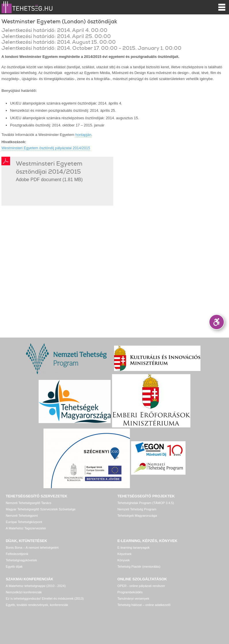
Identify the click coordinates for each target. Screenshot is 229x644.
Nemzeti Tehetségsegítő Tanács (29, 503)
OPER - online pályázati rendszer (141, 586)
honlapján (84, 135)
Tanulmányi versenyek (134, 598)
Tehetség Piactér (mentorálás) (139, 567)
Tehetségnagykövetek (21, 560)
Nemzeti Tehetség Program (137, 509)
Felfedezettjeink (17, 554)
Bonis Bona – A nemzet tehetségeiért (32, 548)
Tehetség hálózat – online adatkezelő (144, 605)
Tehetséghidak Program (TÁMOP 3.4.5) (146, 503)
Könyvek (124, 560)
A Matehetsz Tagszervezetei (26, 528)
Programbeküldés (130, 592)
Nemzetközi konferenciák (24, 592)
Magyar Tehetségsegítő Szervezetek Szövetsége (41, 509)
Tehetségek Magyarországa (137, 516)
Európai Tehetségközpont (24, 522)
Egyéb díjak (14, 567)
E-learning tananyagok (134, 548)
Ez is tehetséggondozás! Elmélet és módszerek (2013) (45, 598)
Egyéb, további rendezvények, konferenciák (37, 605)
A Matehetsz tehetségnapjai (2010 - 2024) (36, 586)
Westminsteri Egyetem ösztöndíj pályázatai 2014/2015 (46, 148)
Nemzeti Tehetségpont (22, 516)
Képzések (125, 554)
